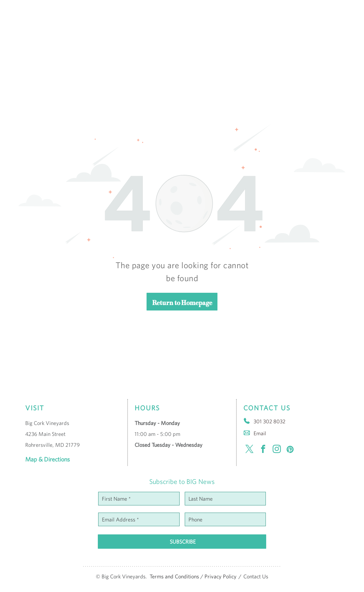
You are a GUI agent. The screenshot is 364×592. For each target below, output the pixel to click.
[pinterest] (290, 450)
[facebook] (263, 450)
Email (260, 433)
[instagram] (277, 450)
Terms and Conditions (174, 576)
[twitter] (249, 450)
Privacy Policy (221, 576)
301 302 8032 (269, 421)
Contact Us (256, 576)
